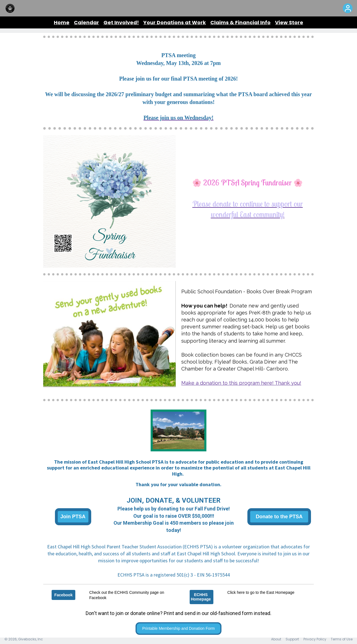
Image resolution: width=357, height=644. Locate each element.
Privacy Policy (315, 639)
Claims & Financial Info (240, 22)
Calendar (86, 22)
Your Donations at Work (175, 22)
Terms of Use (342, 639)
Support (292, 639)
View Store (289, 22)
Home (62, 22)
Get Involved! (121, 22)
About (276, 639)
